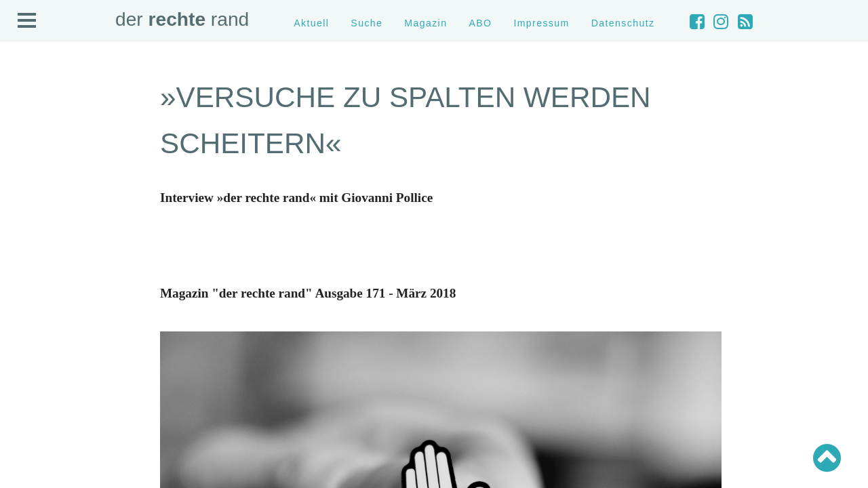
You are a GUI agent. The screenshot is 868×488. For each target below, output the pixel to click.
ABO (480, 23)
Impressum (541, 23)
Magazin (426, 23)
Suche (367, 23)
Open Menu (27, 21)
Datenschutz (623, 23)
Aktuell (311, 23)
